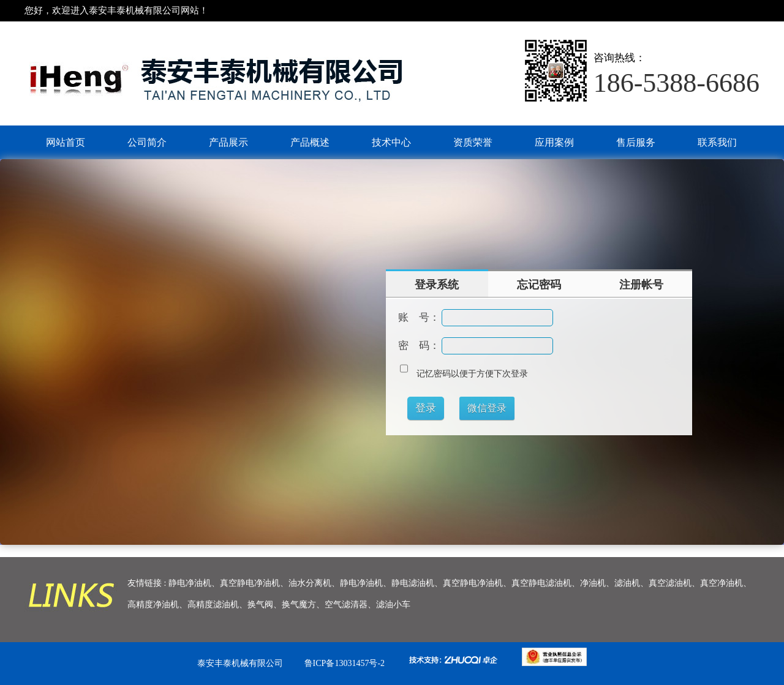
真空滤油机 (670, 583)
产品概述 (310, 142)
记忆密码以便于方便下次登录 (472, 374)
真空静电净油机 (250, 583)
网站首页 (66, 142)
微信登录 (487, 408)
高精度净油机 (153, 605)
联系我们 (717, 142)
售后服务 (636, 142)
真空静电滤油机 (541, 583)
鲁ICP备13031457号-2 (345, 663)
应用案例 (554, 142)
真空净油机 (722, 583)
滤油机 (627, 583)
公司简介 (147, 142)
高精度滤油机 (213, 605)
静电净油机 (190, 583)
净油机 (593, 583)
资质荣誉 (473, 142)
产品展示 (228, 142)
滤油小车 (393, 605)
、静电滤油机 (409, 583)
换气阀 (260, 605)
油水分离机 (310, 583)
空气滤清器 (346, 605)
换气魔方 (299, 605)
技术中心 (391, 142)
